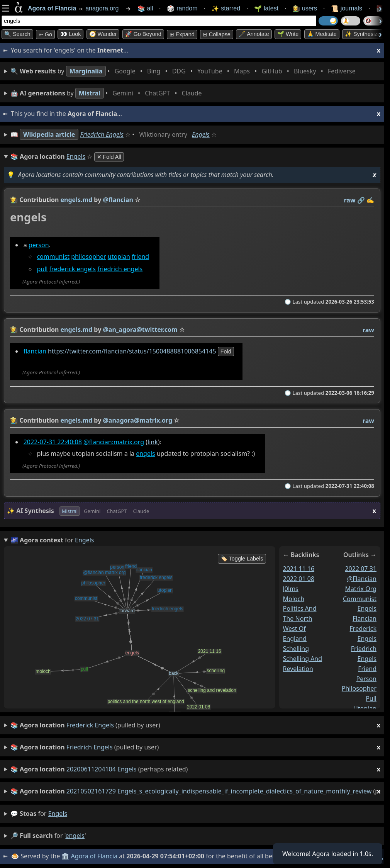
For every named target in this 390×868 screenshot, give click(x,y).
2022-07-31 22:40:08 (53, 442)
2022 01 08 (299, 579)
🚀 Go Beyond (143, 34)
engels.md (77, 200)
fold (226, 352)
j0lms (291, 588)
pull (42, 269)
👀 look (70, 34)
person (39, 245)
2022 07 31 (361, 569)
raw (350, 200)
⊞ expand (182, 34)
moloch (294, 598)
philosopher (88, 256)
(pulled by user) (195, 725)
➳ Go (45, 34)
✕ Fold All (109, 157)
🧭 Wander (103, 34)
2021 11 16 (299, 569)
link (153, 442)
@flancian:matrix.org (114, 442)
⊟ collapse (217, 34)
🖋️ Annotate (254, 34)
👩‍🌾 (14, 200)
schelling (296, 649)
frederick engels (73, 269)
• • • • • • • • (185, 71)
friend (140, 256)
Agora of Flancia (94, 856)
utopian (119, 256)
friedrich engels (120, 269)
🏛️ (65, 856)
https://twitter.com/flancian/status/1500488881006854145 (132, 351)
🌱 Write (288, 34)
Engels (201, 134)
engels (146, 454)
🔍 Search (17, 34)
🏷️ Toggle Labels (242, 559)
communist (53, 256)
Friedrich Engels (102, 134)
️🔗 (361, 200)
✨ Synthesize (363, 34)
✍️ (370, 200)
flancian (35, 351)
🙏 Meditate (322, 34)
